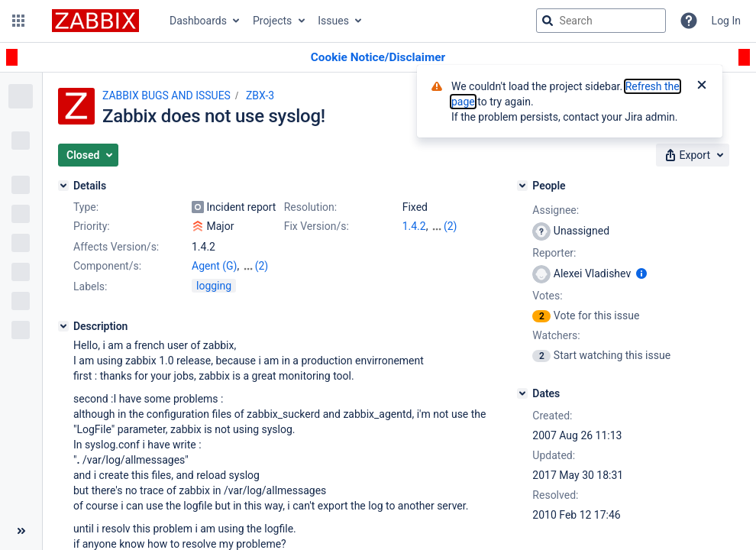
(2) (451, 226)
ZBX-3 (260, 95)
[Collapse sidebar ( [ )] (21, 531)
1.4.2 (414, 226)
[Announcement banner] (378, 58)
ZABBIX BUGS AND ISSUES (166, 95)
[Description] (63, 326)
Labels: (90, 286)
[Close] (702, 86)
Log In (726, 21)
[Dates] (522, 393)
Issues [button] (333, 21)
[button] (18, 21)
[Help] (689, 21)
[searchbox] (601, 21)
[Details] (63, 186)
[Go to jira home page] (95, 21)
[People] (522, 186)
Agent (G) (214, 266)
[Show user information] (641, 273)
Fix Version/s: (317, 226)
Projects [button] (272, 21)
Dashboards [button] (198, 21)
